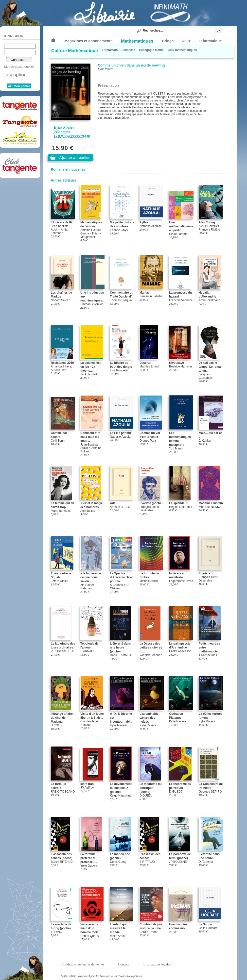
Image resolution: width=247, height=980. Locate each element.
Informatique (211, 41)
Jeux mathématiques (182, 50)
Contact (123, 964)
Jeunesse (129, 50)
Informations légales (157, 964)
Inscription (15, 75)
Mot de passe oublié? (19, 67)
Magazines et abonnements (88, 41)
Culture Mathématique (75, 51)
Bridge (168, 41)
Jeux (187, 41)
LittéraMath (110, 50)
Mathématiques (137, 41)
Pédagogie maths (151, 50)
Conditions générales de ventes (83, 964)
